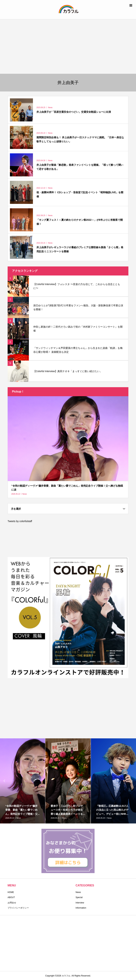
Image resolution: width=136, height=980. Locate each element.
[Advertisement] (68, 46)
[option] (68, 781)
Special (79, 897)
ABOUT (11, 897)
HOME (11, 892)
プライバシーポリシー (18, 908)
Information (81, 908)
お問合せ (12, 903)
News (78, 892)
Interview (80, 903)
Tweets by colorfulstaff (20, 521)
